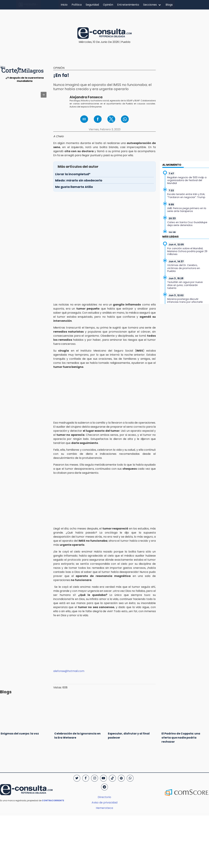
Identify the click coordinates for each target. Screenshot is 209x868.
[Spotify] (121, 778)
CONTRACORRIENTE (53, 800)
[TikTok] (112, 778)
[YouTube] (103, 778)
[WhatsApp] (130, 778)
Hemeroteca (104, 808)
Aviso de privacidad (104, 803)
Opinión (108, 5)
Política (77, 5)
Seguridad (92, 5)
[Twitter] (77, 778)
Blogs (169, 5)
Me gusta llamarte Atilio (74, 187)
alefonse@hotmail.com (69, 671)
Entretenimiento (128, 5)
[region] (104, 16)
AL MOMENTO (172, 165)
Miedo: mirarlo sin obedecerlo (79, 180)
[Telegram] (104, 787)
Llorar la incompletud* (73, 174)
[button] (44, 95)
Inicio (64, 5)
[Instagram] (94, 778)
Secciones (150, 5)
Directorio (104, 797)
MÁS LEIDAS (170, 237)
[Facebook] (86, 778)
